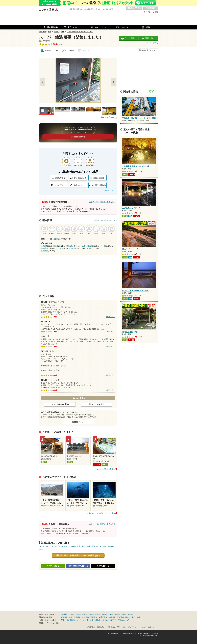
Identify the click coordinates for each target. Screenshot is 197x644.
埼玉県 (71, 614)
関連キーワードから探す (50, 623)
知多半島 (72, 546)
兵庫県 (85, 614)
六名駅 (44, 246)
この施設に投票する (78, 137)
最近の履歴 (151, 8)
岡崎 (88, 546)
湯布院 (128, 617)
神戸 (128, 620)
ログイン (147, 12)
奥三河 (99, 546)
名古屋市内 (44, 546)
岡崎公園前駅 (87, 246)
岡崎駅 (56, 246)
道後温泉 (112, 617)
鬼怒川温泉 (136, 617)
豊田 (93, 546)
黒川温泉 (120, 617)
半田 (84, 546)
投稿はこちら (78, 422)
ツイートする (153, 43)
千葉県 (78, 614)
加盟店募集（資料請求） (96, 627)
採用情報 (155, 633)
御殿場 (97, 620)
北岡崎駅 (44, 251)
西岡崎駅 (75, 248)
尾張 (66, 546)
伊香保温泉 (103, 617)
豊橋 (104, 546)
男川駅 (103, 246)
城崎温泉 (85, 617)
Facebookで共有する (78, 566)
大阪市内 (105, 620)
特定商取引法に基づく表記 (133, 633)
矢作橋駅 (60, 248)
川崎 (67, 620)
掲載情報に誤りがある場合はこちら (105, 221)
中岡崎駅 (44, 248)
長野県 (117, 614)
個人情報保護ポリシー (115, 633)
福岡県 (130, 614)
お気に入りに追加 (149, 50)
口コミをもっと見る (60, 404)
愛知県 (124, 614)
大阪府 (104, 614)
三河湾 (42, 549)
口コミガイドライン (130, 627)
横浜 (62, 620)
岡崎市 (58, 239)
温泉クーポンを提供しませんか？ (102, 202)
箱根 (71, 617)
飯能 (91, 620)
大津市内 (121, 620)
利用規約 (147, 633)
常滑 (79, 546)
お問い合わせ (153, 627)
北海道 (111, 614)
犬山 (51, 546)
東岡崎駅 (70, 246)
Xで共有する (103, 566)
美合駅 (89, 248)
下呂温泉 (94, 617)
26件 (60, 44)
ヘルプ (143, 627)
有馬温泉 (77, 617)
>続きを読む (111, 317)
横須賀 (73, 620)
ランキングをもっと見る (106, 469)
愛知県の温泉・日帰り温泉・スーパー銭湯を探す (78, 555)
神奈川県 (64, 614)
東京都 (98, 614)
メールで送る (53, 566)
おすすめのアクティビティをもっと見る (100, 513)
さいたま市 (84, 620)
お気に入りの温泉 (134, 8)
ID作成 (155, 12)
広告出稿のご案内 (114, 627)
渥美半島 (111, 546)
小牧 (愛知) (58, 546)
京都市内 (113, 620)
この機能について (109, 191)
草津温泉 (64, 617)
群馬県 (91, 614)
